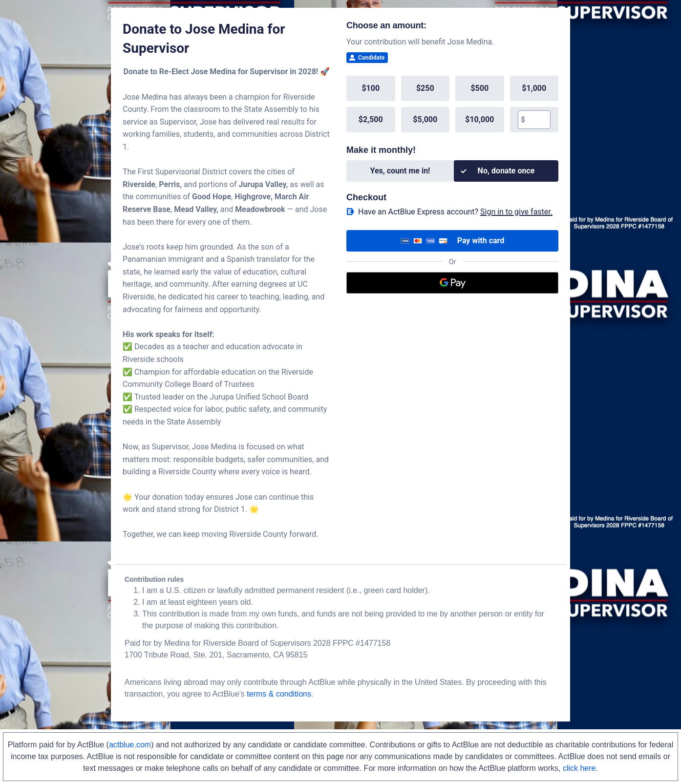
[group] (452, 104)
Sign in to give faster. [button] (516, 212)
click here (579, 768)
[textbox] (538, 120)
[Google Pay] (452, 283)
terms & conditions (279, 694)
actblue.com (130, 745)
